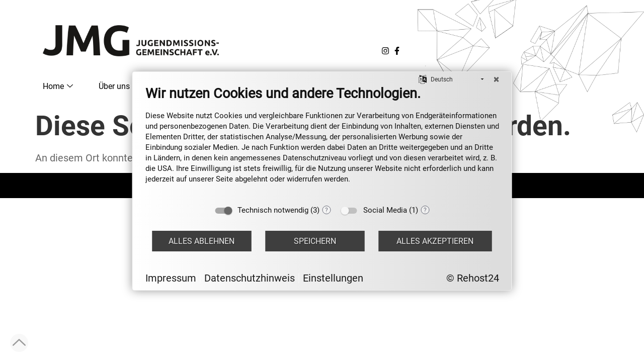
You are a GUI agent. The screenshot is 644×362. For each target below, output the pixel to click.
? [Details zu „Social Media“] (425, 210)
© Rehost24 (473, 278)
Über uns (119, 86)
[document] (322, 142)
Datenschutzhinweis (250, 278)
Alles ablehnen (202, 241)
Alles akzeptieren (435, 241)
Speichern (315, 241)
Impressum (171, 278)
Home (58, 86)
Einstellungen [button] (333, 278)
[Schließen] (497, 79)
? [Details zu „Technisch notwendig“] (327, 210)
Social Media (385, 210)
